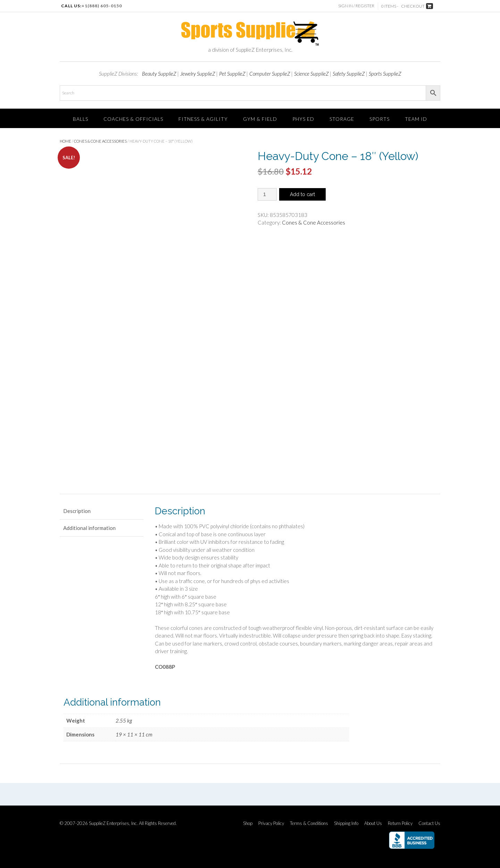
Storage (342, 119)
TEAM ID (416, 119)
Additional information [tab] (89, 528)
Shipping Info (346, 823)
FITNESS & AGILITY (203, 119)
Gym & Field (260, 119)
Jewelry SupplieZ (198, 74)
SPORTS (380, 119)
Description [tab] (77, 511)
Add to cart (302, 194)
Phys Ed (303, 119)
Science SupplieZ (311, 74)
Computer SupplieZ (270, 74)
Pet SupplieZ (232, 74)
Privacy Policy (271, 823)
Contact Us (429, 823)
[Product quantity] (267, 194)
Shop (248, 823)
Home (65, 141)
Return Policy (400, 823)
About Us (373, 823)
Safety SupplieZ (349, 74)
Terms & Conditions (309, 823)
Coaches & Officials (133, 119)
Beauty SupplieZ (159, 74)
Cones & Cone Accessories (100, 141)
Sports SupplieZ (385, 74)
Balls (81, 119)
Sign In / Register (356, 6)
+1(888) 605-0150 (102, 6)
